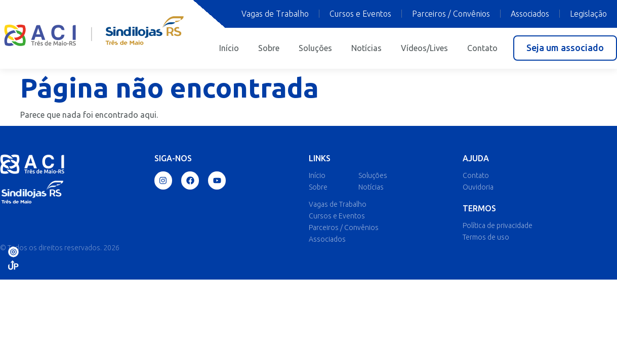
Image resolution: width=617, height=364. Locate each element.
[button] (565, 48)
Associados (530, 14)
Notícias (366, 48)
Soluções (315, 48)
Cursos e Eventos (360, 14)
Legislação (588, 14)
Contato (482, 48)
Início (229, 48)
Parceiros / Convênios (451, 14)
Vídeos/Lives (424, 48)
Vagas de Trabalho (275, 14)
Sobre (269, 48)
